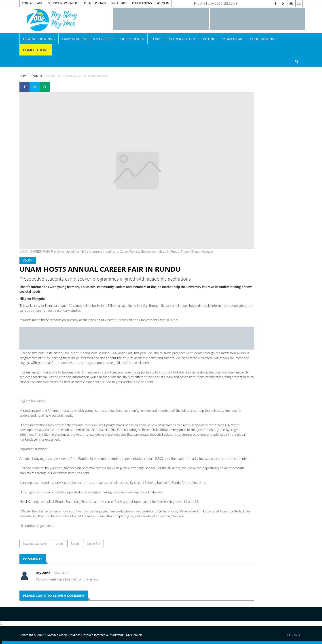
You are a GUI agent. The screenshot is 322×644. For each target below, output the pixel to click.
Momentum (233, 39)
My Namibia (134, 635)
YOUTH (37, 76)
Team (156, 39)
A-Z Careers (103, 39)
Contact (294, 635)
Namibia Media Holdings (64, 635)
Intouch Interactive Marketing (103, 635)
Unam (59, 544)
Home (24, 76)
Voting (209, 39)
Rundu (75, 544)
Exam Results (74, 39)
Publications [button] (264, 39)
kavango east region (35, 544)
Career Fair (93, 544)
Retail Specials (95, 3)
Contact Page (32, 3)
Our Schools (132, 39)
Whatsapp (119, 3)
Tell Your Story (182, 39)
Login (163, 3)
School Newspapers (63, 3)
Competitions (36, 50)
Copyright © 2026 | (33, 635)
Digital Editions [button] (39, 39)
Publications (142, 3)
